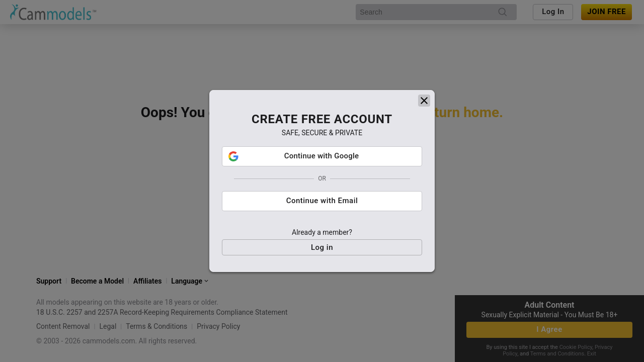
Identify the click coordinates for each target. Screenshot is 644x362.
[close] (424, 95)
